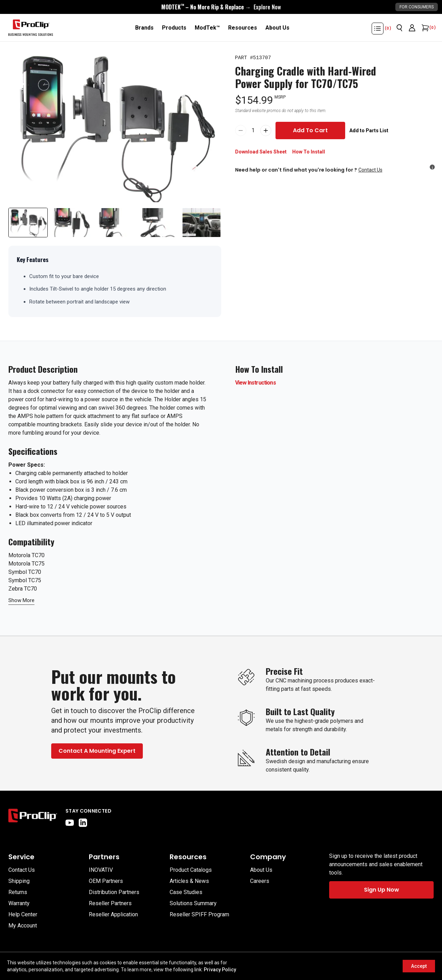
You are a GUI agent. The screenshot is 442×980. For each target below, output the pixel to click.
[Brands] (144, 28)
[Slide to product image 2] (72, 223)
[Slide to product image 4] (158, 223)
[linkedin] (83, 823)
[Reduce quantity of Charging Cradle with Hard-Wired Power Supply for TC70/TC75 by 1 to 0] (241, 131)
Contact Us (370, 170)
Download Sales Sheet (261, 152)
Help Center (23, 914)
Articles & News (189, 881)
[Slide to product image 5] (201, 223)
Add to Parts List (369, 131)
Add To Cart (310, 130)
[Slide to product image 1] (28, 223)
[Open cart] (425, 28)
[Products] (174, 28)
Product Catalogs (191, 870)
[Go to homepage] (31, 28)
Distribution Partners (114, 892)
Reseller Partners (110, 903)
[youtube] (70, 823)
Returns (18, 892)
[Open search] (400, 28)
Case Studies (186, 892)
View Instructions (255, 383)
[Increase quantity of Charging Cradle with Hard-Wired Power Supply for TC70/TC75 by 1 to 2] (266, 131)
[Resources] (243, 28)
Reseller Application (113, 914)
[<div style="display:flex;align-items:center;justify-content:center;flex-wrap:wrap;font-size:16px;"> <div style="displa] (221, 7)
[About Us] (277, 28)
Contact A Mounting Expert (97, 751)
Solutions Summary (193, 903)
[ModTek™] (207, 28)
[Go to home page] (33, 817)
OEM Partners (106, 881)
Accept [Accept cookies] (419, 966)
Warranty (19, 903)
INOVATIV (101, 870)
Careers (260, 881)
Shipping (19, 881)
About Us (261, 870)
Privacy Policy (220, 970)
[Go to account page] (412, 28)
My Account (23, 926)
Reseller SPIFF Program (199, 914)
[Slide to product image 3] (115, 223)
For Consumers (417, 7)
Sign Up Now (382, 890)
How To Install (309, 152)
